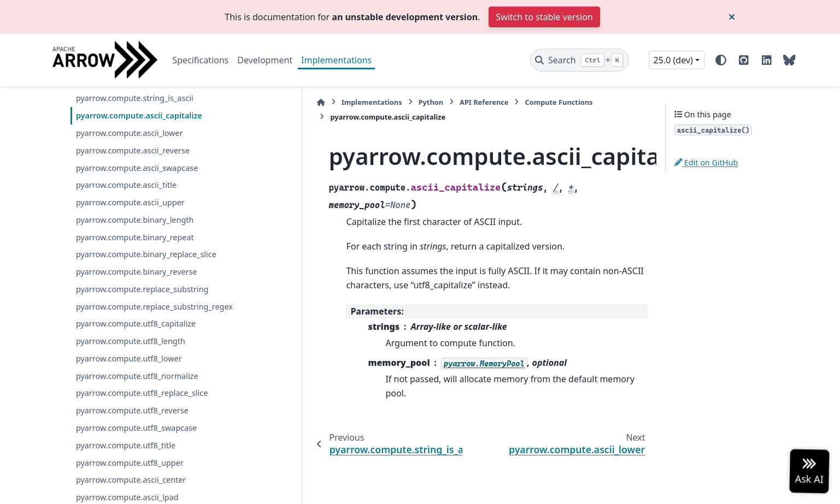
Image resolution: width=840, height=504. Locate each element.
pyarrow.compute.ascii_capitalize (139, 180)
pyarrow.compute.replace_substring (142, 354)
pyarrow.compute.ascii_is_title (131, 129)
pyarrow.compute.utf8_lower (129, 437)
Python (356, 102)
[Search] (580, 60)
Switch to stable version (544, 17)
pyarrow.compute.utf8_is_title (130, 146)
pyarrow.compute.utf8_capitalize (136, 402)
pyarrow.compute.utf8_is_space (134, 94)
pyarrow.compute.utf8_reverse (132, 488)
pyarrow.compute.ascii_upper (130, 267)
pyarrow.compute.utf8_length (131, 419)
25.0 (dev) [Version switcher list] (673, 60)
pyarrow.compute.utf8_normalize (137, 453)
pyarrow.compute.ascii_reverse (133, 215)
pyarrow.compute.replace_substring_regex (148, 378)
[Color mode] (721, 60)
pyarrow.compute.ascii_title (126, 250)
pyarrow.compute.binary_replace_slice (146, 319)
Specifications (200, 60)
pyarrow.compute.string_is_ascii (135, 163)
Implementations (336, 60)
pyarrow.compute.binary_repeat (135, 302)
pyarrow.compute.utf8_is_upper (134, 111)
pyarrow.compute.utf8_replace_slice (142, 471)
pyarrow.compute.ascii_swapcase (137, 232)
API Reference (409, 102)
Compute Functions (484, 102)
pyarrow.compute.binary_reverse (137, 337)
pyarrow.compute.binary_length (135, 285)
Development (265, 60)
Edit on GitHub (706, 162)
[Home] (246, 102)
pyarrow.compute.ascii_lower (130, 198)
